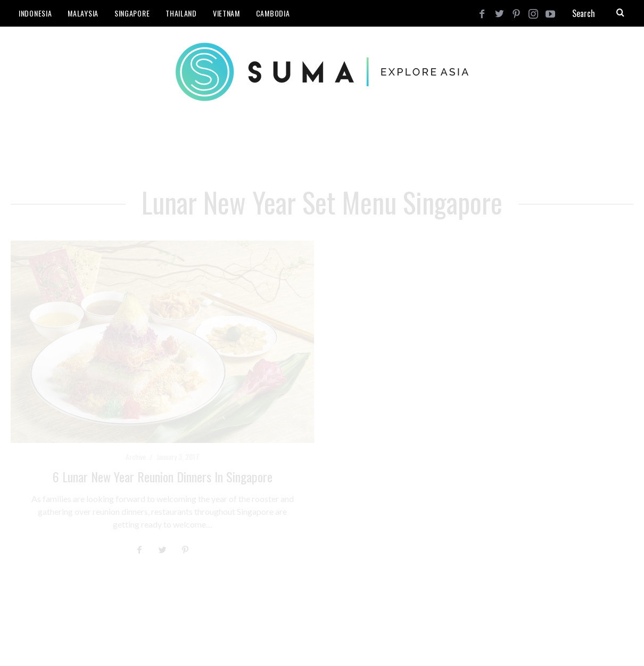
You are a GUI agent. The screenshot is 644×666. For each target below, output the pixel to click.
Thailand (181, 13)
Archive (136, 457)
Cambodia (273, 13)
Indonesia (35, 13)
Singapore (132, 13)
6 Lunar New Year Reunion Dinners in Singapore (163, 476)
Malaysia (83, 13)
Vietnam (226, 13)
